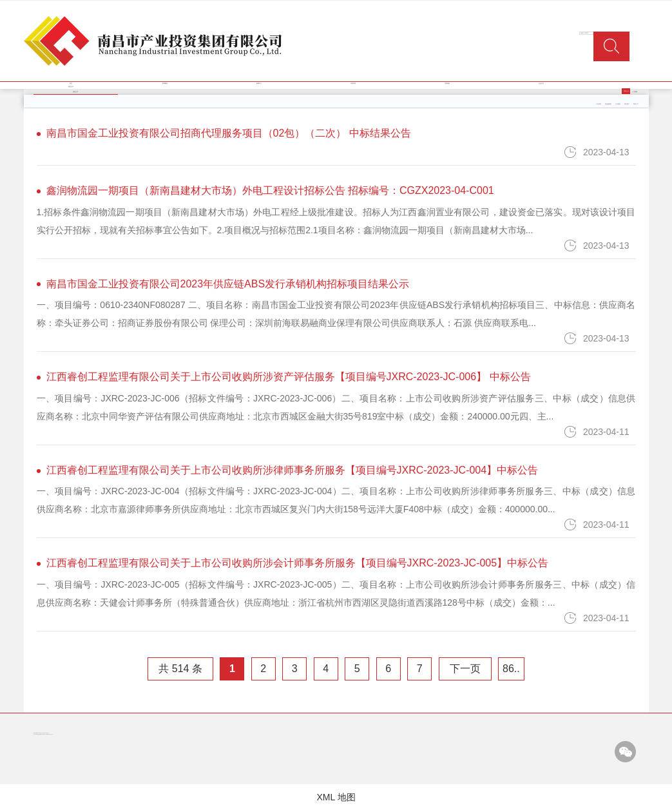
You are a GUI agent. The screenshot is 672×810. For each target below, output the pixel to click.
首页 (71, 83)
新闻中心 (259, 83)
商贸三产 (636, 104)
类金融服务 (608, 104)
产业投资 (599, 104)
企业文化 (541, 83)
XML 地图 (336, 797)
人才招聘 (635, 92)
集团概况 (165, 83)
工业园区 (618, 104)
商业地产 (627, 104)
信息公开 (71, 87)
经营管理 (353, 83)
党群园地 (447, 83)
